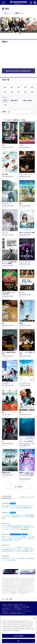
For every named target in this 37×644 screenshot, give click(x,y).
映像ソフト (19, 13)
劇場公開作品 (14, 101)
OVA (5, 105)
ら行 (25, 92)
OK (19, 641)
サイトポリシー (28, 611)
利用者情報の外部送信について (18, 613)
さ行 (18, 87)
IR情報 (10, 605)
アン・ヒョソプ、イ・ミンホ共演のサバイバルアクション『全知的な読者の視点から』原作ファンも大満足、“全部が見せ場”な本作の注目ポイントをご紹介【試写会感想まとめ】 (18, 549)
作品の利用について (20, 609)
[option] (18, 25)
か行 (12, 87)
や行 (18, 92)
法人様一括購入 (26, 607)
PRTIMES (13, 503)
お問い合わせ (6, 611)
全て (5, 101)
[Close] (35, 618)
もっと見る (18, 487)
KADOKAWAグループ (8, 609)
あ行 (5, 87)
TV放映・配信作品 (27, 101)
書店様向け (17, 607)
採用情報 (15, 605)
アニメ (6, 13)
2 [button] (19, 34)
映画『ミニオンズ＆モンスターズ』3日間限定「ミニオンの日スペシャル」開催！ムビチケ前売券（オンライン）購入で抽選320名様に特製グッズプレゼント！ (18, 539)
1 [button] (17, 34)
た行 (25, 87)
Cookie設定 (5, 613)
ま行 (12, 92)
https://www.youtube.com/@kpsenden (18, 71)
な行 (32, 87)
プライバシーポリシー (16, 611)
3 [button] (21, 34)
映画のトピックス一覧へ (27, 497)
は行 (5, 92)
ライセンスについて (7, 607)
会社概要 (4, 605)
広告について (23, 605)
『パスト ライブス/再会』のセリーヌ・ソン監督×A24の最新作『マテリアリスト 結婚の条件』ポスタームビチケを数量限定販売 (18, 517)
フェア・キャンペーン (16, 534)
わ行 (32, 92)
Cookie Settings (18, 636)
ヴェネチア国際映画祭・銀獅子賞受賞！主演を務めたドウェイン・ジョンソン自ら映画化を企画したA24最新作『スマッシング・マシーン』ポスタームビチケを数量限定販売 (18, 528)
